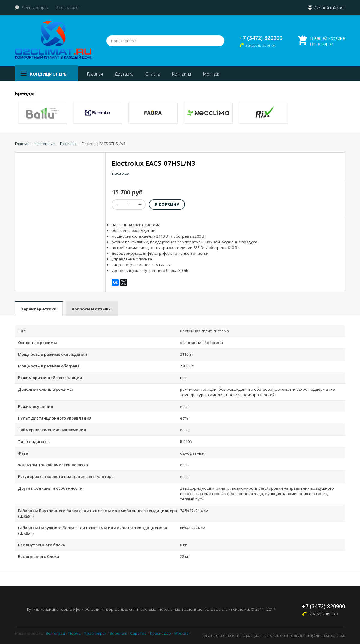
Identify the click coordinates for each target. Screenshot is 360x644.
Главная (95, 74)
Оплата (153, 74)
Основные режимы (37, 343)
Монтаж (211, 74)
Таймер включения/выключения (52, 430)
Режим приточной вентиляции (50, 378)
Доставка (124, 74)
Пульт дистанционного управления (55, 418)
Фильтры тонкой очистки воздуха (53, 465)
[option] (43, 113)
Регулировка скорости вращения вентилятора (66, 476)
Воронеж (118, 633)
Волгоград (55, 633)
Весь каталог (68, 7)
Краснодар (160, 633)
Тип (22, 331)
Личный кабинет (330, 7)
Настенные (45, 144)
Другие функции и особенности (50, 488)
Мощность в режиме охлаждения (52, 354)
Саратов (138, 633)
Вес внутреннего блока (42, 545)
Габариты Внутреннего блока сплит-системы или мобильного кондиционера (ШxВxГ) (97, 513)
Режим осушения (36, 406)
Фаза (23, 453)
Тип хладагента (34, 441)
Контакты (182, 74)
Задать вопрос (35, 7)
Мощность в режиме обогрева (49, 366)
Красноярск (95, 633)
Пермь (75, 633)
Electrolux (68, 144)
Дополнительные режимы (45, 389)
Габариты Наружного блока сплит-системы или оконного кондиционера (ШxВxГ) (93, 530)
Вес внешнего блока (39, 556)
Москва (181, 633)
